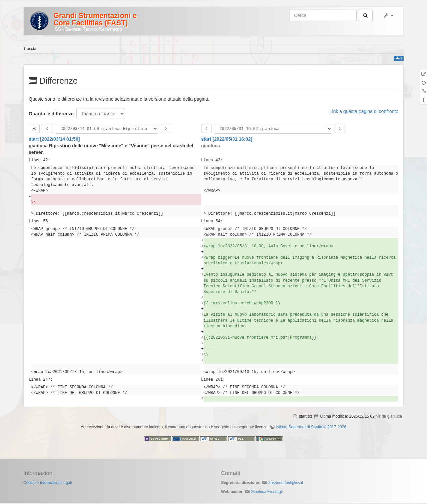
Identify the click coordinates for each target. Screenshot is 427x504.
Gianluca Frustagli (267, 493)
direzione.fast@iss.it (285, 484)
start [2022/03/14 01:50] (54, 140)
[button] (388, 15)
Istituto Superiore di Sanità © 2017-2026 (311, 428)
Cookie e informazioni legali (48, 484)
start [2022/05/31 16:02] (227, 140)
